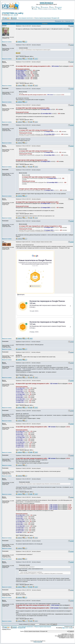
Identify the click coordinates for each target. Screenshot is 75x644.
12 (15, 15)
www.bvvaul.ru (46, 3)
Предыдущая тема (59, 21)
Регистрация (58, 7)
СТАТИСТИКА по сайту (13, 13)
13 (16, 15)
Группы (52, 7)
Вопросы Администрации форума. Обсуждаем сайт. (47, 18)
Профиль (35, 9)
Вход (60, 9)
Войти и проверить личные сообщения (48, 9)
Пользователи (45, 7)
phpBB (35, 641)
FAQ (33, 7)
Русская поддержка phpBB (38, 642)
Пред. (9, 15)
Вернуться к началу (7, 42)
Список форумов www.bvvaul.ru (26, 18)
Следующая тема (69, 21)
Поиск (38, 7)
